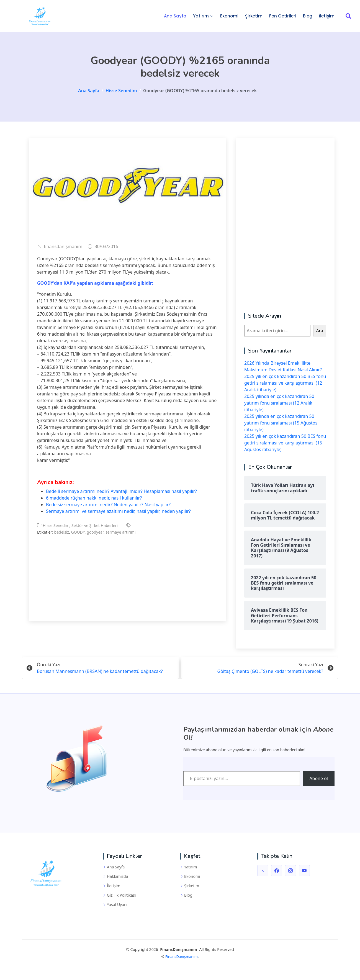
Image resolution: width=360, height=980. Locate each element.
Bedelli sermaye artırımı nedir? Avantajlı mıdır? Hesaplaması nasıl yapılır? (121, 492)
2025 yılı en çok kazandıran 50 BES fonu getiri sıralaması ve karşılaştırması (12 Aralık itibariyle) (285, 384)
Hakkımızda (118, 876)
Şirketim (254, 16)
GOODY (78, 533)
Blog (308, 16)
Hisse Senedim (56, 527)
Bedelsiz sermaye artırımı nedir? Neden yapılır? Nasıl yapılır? (108, 506)
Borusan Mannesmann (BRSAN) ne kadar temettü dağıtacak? (100, 672)
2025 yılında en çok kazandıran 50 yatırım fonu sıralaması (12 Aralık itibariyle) (279, 404)
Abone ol (319, 779)
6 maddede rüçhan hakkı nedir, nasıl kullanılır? (94, 499)
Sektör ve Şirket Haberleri (95, 527)
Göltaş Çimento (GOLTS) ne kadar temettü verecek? (270, 672)
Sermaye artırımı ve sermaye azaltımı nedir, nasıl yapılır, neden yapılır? (118, 512)
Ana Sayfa (175, 16)
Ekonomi (229, 16)
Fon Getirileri (283, 16)
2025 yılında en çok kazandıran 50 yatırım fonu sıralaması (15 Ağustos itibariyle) (281, 424)
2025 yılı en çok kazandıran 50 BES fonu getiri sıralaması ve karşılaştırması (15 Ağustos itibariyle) (285, 444)
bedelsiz (62, 533)
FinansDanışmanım (182, 956)
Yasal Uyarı (117, 905)
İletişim (327, 16)
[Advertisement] (127, 575)
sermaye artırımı (120, 533)
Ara (320, 332)
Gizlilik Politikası (121, 895)
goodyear (95, 533)
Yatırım (191, 867)
